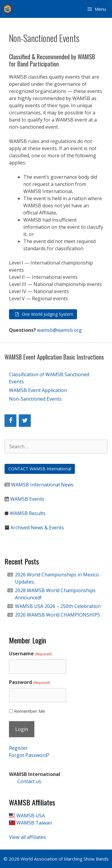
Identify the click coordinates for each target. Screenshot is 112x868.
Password (30, 682)
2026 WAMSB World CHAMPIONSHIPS (57, 615)
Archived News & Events (37, 528)
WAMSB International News (42, 485)
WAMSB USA (31, 816)
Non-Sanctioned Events (35, 399)
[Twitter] (25, 421)
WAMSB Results (28, 513)
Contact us (25, 781)
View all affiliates (27, 837)
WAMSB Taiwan (34, 823)
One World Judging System (47, 314)
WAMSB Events (27, 499)
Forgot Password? (29, 755)
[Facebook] (10, 421)
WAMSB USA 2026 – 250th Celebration (58, 606)
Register (18, 748)
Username (30, 654)
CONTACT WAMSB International (40, 469)
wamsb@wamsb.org (59, 330)
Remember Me (30, 711)
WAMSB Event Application (38, 390)
